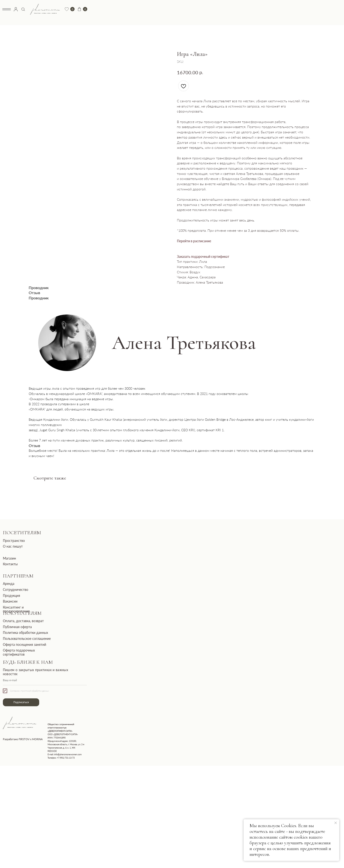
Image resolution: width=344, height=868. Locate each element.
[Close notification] (336, 823)
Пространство (14, 541)
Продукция (11, 596)
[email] (45, 680)
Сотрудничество (16, 590)
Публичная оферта (17, 627)
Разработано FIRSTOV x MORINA (23, 739)
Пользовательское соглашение (27, 639)
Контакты (10, 564)
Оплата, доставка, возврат (23, 621)
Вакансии (10, 601)
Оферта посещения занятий (25, 644)
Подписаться (21, 702)
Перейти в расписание (194, 241)
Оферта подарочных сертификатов (19, 652)
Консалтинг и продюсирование (16, 609)
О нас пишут (13, 546)
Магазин (9, 558)
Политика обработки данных (25, 633)
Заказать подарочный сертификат (203, 256)
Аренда (9, 584)
